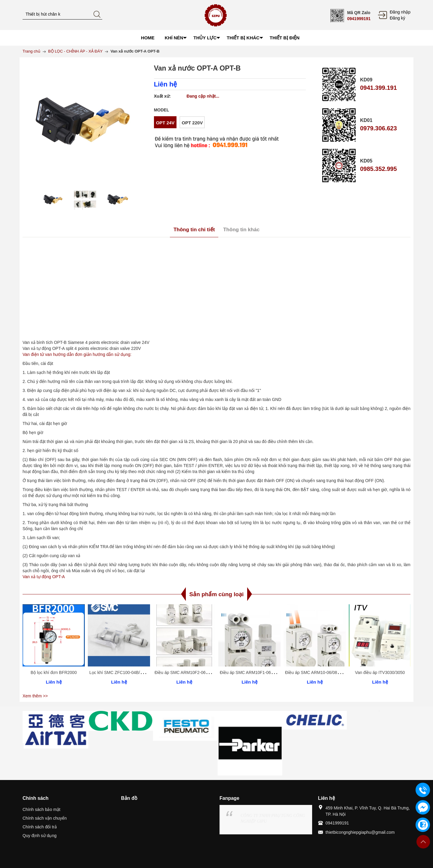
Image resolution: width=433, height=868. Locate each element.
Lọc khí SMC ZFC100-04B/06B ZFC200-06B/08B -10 (139, 672)
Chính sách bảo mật (41, 809)
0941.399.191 (378, 88)
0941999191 (359, 19)
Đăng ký (397, 18)
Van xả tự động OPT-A (44, 577)
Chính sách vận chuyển (45, 818)
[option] (53, 200)
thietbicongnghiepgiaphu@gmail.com (360, 832)
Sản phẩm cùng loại (217, 594)
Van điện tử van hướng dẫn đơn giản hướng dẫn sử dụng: (77, 354)
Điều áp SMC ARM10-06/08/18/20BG (320, 672)
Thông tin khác (241, 230)
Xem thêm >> (35, 696)
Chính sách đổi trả (40, 827)
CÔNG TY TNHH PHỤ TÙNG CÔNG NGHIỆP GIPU (273, 818)
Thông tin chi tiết (194, 230)
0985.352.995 (378, 169)
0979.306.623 (378, 128)
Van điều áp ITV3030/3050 (380, 672)
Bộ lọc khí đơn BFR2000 (54, 672)
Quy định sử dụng (40, 836)
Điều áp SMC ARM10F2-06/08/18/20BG (192, 672)
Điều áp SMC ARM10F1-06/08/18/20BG (257, 672)
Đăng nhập (400, 12)
